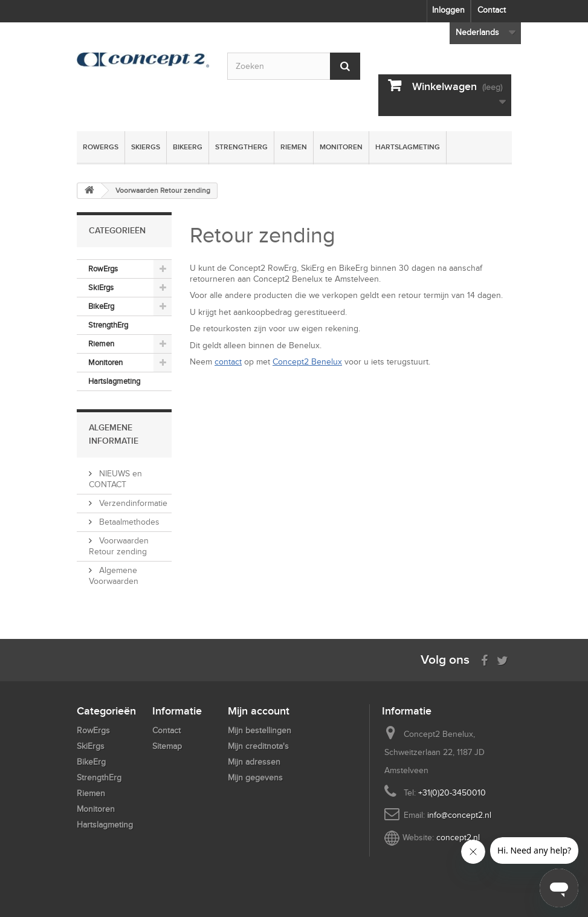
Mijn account (259, 711)
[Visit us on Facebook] (484, 659)
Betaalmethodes (128, 522)
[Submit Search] (345, 66)
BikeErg (188, 147)
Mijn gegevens (255, 778)
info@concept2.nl (459, 815)
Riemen (294, 147)
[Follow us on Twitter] (502, 659)
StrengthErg (241, 147)
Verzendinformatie (132, 503)
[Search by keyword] (294, 66)
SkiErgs (146, 147)
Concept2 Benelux (307, 362)
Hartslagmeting (408, 147)
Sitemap (167, 746)
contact (228, 362)
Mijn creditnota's (258, 746)
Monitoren (341, 147)
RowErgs (101, 147)
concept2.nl (458, 838)
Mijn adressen (254, 762)
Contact (492, 10)
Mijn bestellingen (260, 731)
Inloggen (448, 10)
